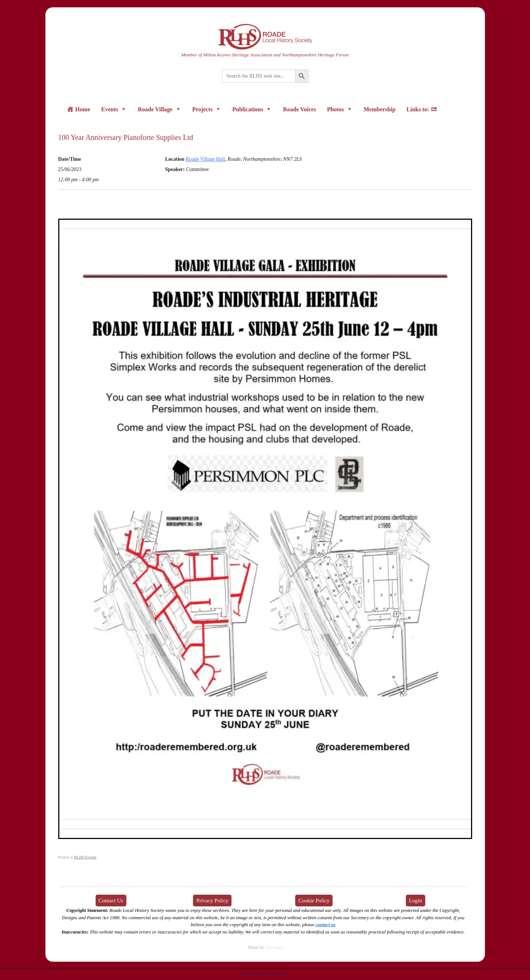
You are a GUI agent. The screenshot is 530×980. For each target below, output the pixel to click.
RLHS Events (85, 857)
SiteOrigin (274, 947)
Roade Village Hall (205, 159)
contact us (325, 925)
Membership (380, 109)
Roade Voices (299, 109)
